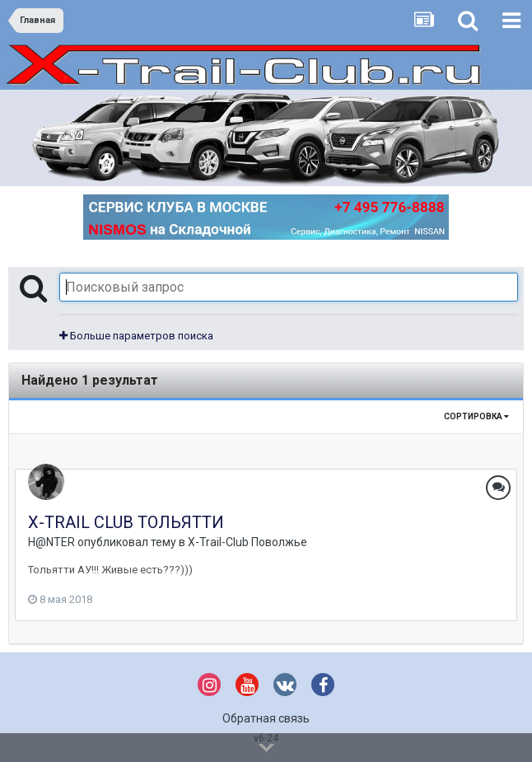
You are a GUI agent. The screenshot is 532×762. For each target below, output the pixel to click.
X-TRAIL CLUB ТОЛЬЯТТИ (126, 522)
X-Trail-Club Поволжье (247, 542)
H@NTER (51, 542)
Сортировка (476, 416)
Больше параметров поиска (136, 336)
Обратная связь (266, 718)
